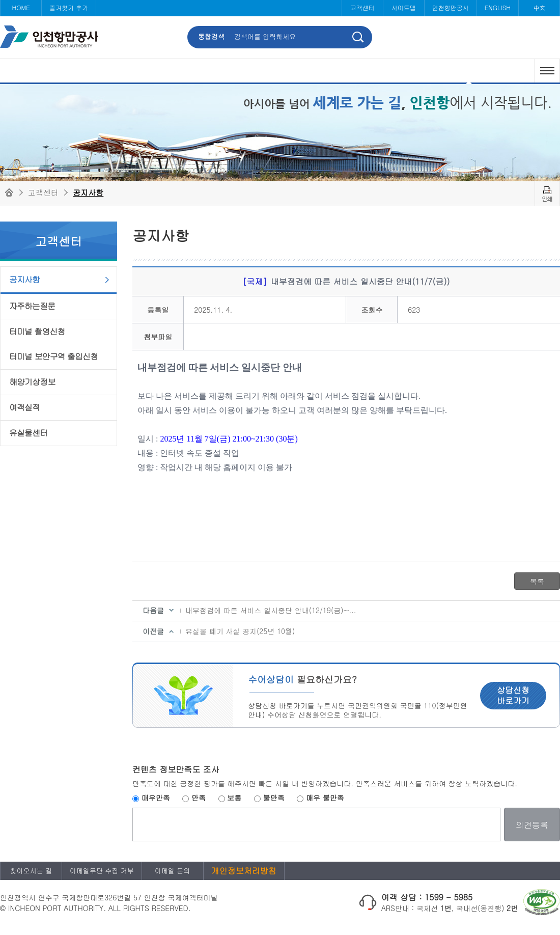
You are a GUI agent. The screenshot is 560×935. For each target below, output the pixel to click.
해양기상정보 (32, 382)
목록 (537, 581)
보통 (234, 798)
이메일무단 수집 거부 (102, 871)
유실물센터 (28, 433)
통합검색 (211, 36)
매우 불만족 (325, 798)
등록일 (158, 310)
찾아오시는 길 (31, 871)
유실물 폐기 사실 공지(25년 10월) (240, 631)
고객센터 (362, 7)
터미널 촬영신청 (37, 331)
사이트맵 (404, 7)
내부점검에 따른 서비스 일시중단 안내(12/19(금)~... (271, 610)
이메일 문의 (172, 871)
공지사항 (88, 192)
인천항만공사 (451, 7)
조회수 (372, 310)
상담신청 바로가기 (513, 695)
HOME (21, 7)
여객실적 (24, 407)
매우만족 (156, 798)
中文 (539, 7)
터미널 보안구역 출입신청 (53, 356)
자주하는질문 (32, 306)
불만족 (274, 798)
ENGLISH (498, 7)
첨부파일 (158, 337)
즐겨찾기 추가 (69, 7)
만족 (199, 798)
